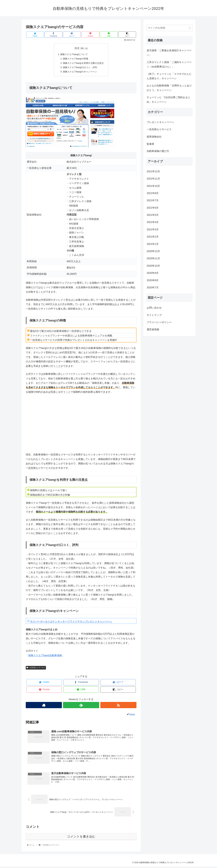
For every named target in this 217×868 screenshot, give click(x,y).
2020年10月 (153, 266)
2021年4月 (153, 222)
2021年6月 (153, 208)
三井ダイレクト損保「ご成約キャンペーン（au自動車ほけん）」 (169, 64)
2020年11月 (153, 258)
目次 (77, 48)
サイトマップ (154, 315)
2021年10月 (153, 186)
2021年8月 (153, 193)
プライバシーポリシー (159, 322)
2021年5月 (153, 215)
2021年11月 (153, 179)
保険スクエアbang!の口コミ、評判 (80, 68)
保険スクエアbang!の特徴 (76, 59)
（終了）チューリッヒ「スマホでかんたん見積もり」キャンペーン (169, 76)
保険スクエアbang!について (74, 54)
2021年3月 (153, 229)
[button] (190, 28)
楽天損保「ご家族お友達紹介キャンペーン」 (169, 53)
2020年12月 (153, 251)
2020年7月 (153, 288)
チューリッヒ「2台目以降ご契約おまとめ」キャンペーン (169, 100)
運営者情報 (153, 329)
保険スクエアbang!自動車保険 (45, 656)
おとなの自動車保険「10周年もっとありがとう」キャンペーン (169, 88)
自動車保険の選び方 (158, 151)
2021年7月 (153, 200)
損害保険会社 (154, 137)
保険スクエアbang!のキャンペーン (80, 72)
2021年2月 (153, 237)
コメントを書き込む (81, 838)
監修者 (150, 144)
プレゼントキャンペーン (160, 122)
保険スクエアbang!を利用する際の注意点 (83, 63)
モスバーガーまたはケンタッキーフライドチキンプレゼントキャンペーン (71, 622)
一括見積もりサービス (36, 668)
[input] (169, 28)
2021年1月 (153, 244)
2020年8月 (153, 280)
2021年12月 (153, 171)
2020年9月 (153, 273)
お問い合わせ (154, 308)
